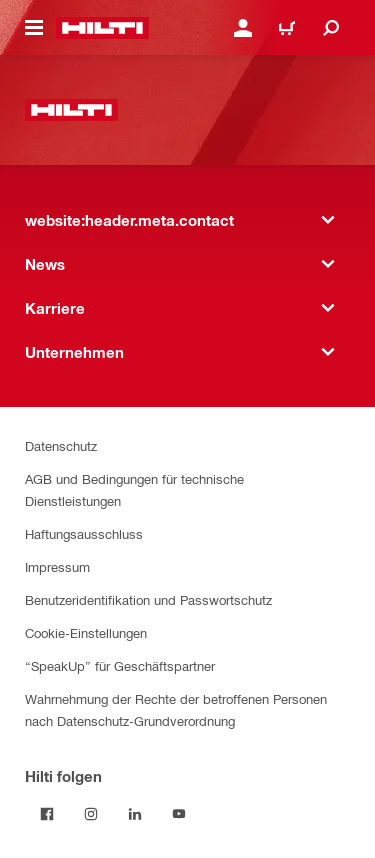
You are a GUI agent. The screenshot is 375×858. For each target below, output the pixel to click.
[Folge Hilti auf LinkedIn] (135, 814)
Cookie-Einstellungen (86, 632)
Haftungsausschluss (84, 533)
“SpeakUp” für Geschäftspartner (120, 665)
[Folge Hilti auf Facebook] (47, 814)
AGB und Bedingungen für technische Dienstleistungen (134, 489)
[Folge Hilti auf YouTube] (179, 814)
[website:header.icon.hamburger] (34, 28)
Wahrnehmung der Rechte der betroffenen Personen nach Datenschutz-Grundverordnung (176, 709)
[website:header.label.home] (102, 28)
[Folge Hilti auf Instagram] (91, 814)
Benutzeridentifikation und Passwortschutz (148, 599)
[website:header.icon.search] (331, 28)
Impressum (57, 566)
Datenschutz (61, 445)
